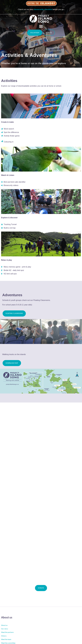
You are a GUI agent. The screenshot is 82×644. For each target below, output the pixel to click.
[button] (41, 26)
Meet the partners (7, 632)
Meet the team (6, 639)
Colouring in (9, 142)
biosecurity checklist (43, 9)
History (4, 636)
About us (4, 625)
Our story (5, 629)
